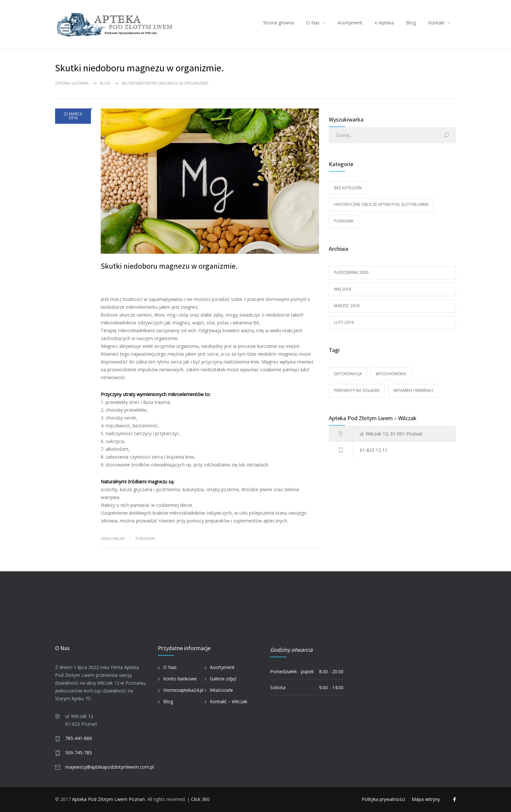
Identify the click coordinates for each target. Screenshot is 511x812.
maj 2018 (343, 289)
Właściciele (221, 690)
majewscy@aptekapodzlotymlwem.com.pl (109, 767)
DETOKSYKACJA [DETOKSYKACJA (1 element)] (348, 374)
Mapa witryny (426, 799)
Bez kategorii (348, 188)
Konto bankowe (180, 679)
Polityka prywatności (383, 799)
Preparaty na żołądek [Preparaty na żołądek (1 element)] (357, 390)
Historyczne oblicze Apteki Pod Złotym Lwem (381, 204)
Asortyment (350, 23)
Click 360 (200, 799)
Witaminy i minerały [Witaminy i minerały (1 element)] (413, 390)
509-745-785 (79, 753)
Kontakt (437, 23)
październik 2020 (351, 272)
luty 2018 (344, 322)
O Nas (313, 23)
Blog (411, 23)
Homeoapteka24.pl (183, 690)
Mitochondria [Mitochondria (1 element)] (391, 374)
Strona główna (278, 23)
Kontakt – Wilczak (229, 701)
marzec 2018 (347, 306)
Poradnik (145, 539)
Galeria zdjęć (223, 679)
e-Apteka (384, 23)
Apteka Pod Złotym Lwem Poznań (109, 799)
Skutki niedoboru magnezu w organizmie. (169, 266)
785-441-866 (79, 738)
